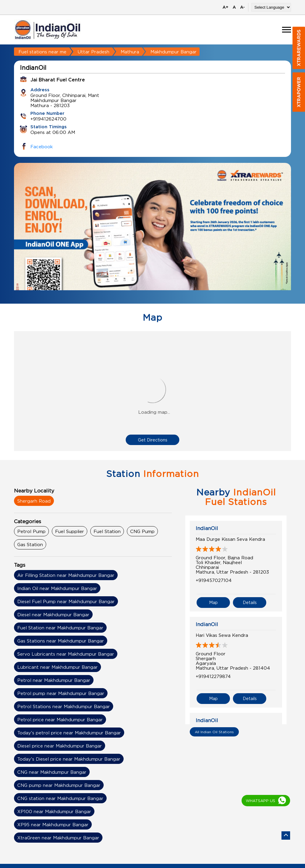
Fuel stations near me (42, 52)
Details (250, 602)
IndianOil (207, 528)
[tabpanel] (152, 238)
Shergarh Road (34, 501)
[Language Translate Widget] (271, 7)
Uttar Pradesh (94, 52)
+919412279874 (213, 676)
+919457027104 (214, 580)
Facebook (42, 146)
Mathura (130, 52)
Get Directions (153, 440)
